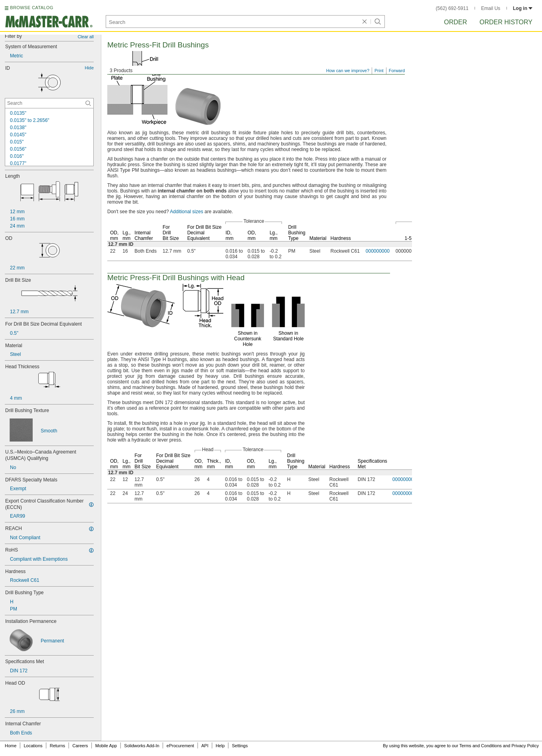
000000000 (378, 251)
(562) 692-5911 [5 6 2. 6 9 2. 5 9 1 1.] (452, 8)
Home (11, 746)
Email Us (491, 8)
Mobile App (106, 746)
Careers (80, 746)
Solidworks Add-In (142, 746)
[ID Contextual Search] (49, 103)
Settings (240, 746)
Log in (523, 8)
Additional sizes (186, 212)
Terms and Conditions (481, 746)
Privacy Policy (525, 746)
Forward (397, 71)
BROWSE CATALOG (32, 8)
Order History (506, 22)
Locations (33, 746)
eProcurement (180, 746)
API (205, 746)
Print (379, 71)
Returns (58, 746)
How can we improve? (348, 71)
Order (455, 22)
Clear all (86, 37)
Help (220, 746)
